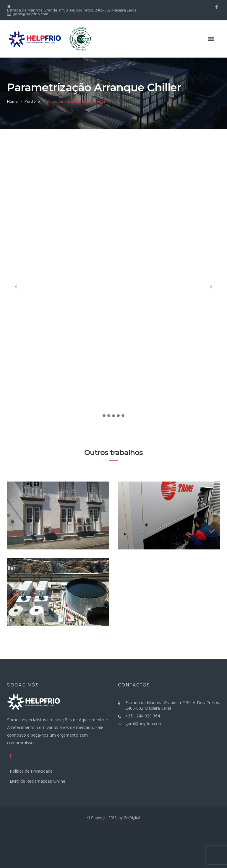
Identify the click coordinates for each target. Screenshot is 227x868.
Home (12, 101)
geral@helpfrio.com (144, 723)
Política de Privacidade (31, 771)
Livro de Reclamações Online (38, 781)
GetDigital (132, 818)
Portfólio (32, 101)
